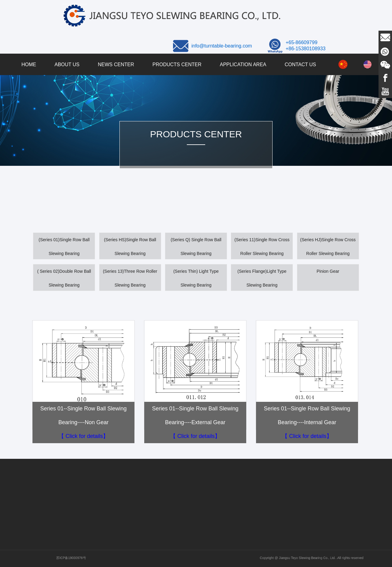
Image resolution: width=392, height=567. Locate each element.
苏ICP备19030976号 (96, 558)
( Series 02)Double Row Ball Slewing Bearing (64, 278)
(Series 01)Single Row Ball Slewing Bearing (64, 247)
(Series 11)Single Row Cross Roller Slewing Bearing (262, 247)
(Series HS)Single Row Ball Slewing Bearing (130, 247)
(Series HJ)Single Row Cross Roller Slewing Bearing (328, 247)
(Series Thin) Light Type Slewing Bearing (196, 278)
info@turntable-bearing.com (222, 46)
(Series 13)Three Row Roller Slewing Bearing (130, 278)
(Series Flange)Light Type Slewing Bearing (262, 278)
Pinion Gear (328, 271)
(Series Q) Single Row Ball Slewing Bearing (196, 247)
